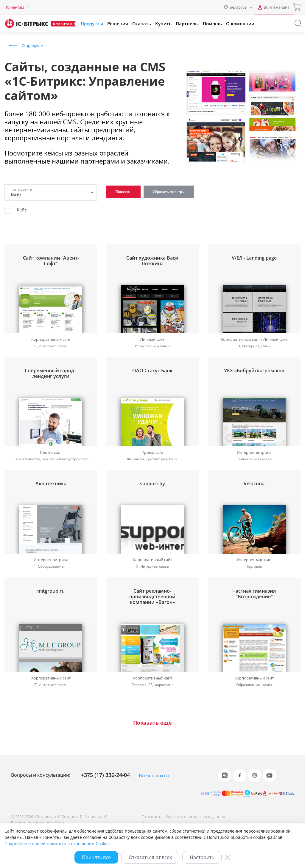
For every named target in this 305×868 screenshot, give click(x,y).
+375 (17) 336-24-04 (105, 775)
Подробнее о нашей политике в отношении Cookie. (57, 843)
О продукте (32, 45)
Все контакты (154, 776)
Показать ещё (152, 723)
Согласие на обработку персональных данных (183, 817)
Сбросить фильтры (169, 192)
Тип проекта (22, 189)
